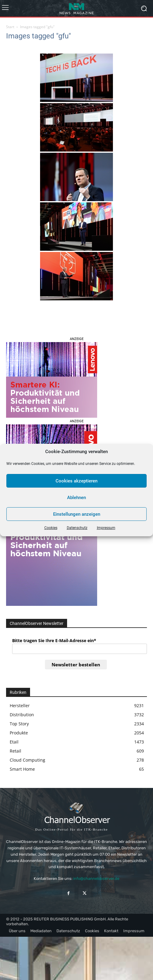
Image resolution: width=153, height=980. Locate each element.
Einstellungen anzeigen (77, 514)
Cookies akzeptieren (76, 481)
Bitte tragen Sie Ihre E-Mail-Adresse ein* (54, 640)
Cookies (51, 528)
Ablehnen (76, 498)
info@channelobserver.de (96, 879)
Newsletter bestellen (76, 665)
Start (10, 27)
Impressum (106, 528)
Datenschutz (77, 528)
